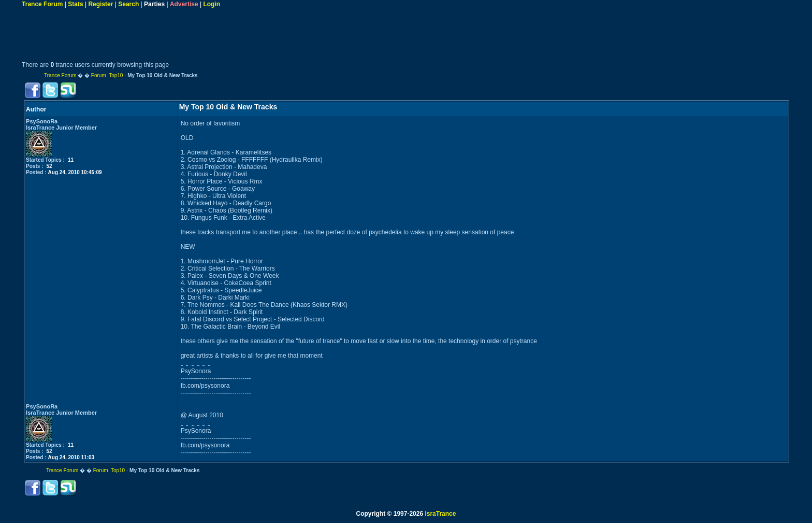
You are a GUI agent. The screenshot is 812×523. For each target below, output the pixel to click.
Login (212, 4)
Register (100, 4)
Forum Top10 (107, 75)
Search (128, 4)
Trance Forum (42, 4)
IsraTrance (440, 514)
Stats (75, 4)
